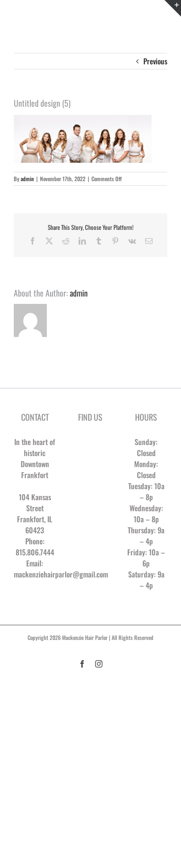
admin (27, 179)
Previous (155, 61)
